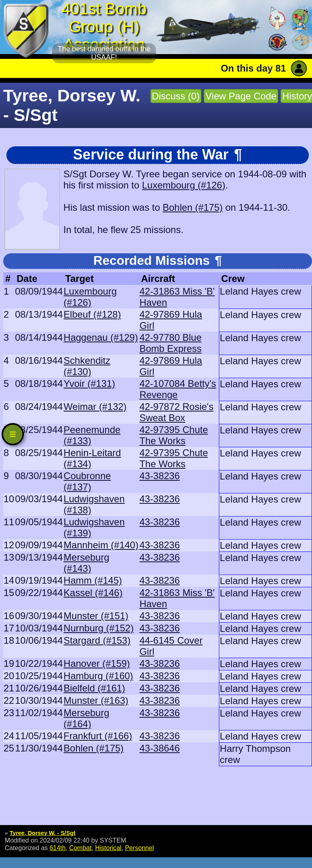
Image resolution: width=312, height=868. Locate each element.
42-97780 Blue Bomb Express (170, 343)
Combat (80, 848)
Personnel (139, 848)
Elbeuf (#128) (92, 314)
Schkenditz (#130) (87, 366)
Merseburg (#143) (87, 563)
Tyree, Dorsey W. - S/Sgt (42, 833)
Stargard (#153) (97, 640)
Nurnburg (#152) (99, 628)
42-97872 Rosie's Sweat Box (176, 412)
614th (58, 848)
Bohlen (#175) (193, 207)
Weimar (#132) (95, 407)
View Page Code (241, 96)
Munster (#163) (96, 700)
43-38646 (159, 748)
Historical (108, 848)
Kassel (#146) (93, 593)
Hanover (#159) (97, 663)
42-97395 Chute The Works (174, 435)
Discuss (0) (176, 96)
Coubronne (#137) (87, 481)
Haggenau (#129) (101, 337)
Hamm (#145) (93, 580)
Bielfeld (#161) (95, 688)
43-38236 (159, 476)
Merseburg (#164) (87, 718)
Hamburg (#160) (98, 676)
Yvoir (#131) (89, 384)
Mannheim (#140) (101, 545)
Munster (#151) (96, 616)
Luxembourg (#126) (184, 185)
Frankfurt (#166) (98, 736)
